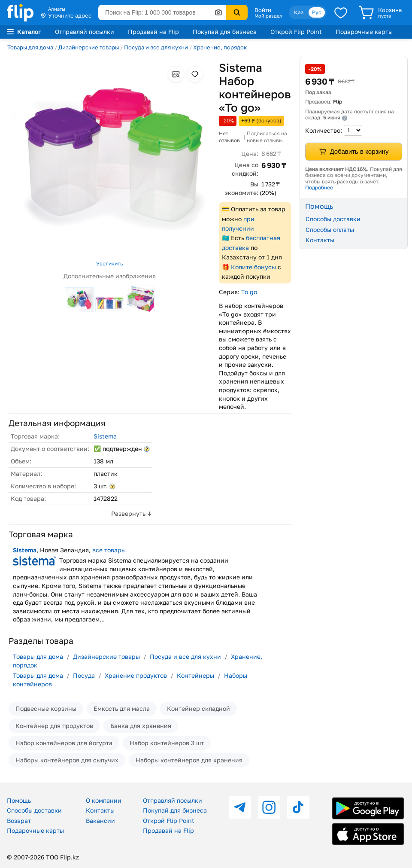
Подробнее (319, 187)
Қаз (299, 12)
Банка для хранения (141, 726)
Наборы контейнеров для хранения (189, 760)
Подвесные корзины (46, 708)
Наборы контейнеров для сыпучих (67, 760)
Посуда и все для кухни (156, 47)
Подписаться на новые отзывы (267, 137)
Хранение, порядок (220, 47)
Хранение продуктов (136, 675)
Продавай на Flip (153, 32)
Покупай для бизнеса (225, 32)
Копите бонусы (253, 267)
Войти (263, 10)
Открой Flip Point (296, 32)
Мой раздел (268, 16)
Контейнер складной (198, 708)
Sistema (105, 436)
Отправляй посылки (85, 32)
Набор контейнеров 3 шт (167, 743)
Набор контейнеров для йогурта (64, 743)
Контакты (320, 240)
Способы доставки (333, 219)
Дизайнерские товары (89, 47)
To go (249, 292)
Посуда (84, 675)
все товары (109, 550)
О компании (104, 800)
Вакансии (100, 821)
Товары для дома (30, 47)
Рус (317, 12)
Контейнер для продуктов (54, 726)
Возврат (19, 821)
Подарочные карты (364, 32)
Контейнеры (195, 675)
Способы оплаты (330, 230)
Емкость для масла (122, 708)
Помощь (19, 800)
